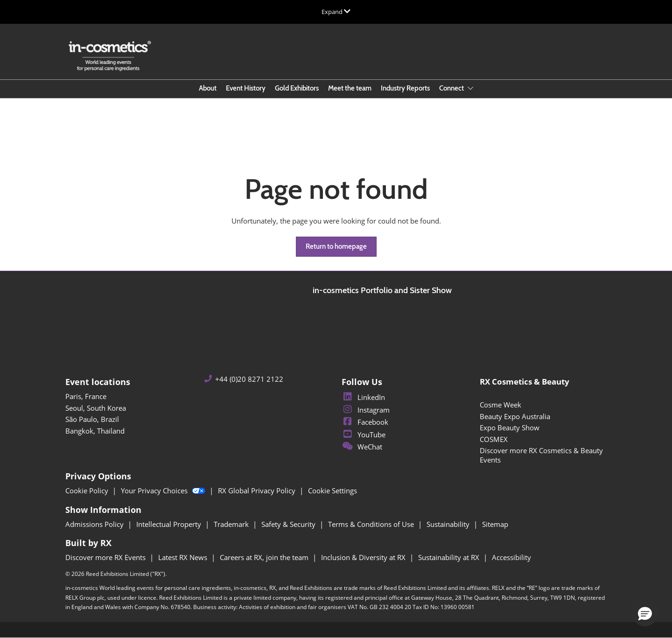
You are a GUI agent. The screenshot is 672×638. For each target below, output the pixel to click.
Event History (246, 88)
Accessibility (511, 557)
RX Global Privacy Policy (258, 491)
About (208, 88)
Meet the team (350, 88)
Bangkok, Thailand (95, 431)
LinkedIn (363, 397)
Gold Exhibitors (297, 88)
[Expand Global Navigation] (336, 12)
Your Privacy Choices (164, 491)
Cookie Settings (332, 491)
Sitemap (495, 524)
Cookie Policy (88, 491)
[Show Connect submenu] (470, 88)
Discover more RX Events (106, 557)
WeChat (362, 447)
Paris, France (86, 396)
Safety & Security (289, 524)
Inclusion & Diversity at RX (364, 557)
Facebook (365, 422)
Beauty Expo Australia (515, 416)
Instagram (366, 410)
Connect (452, 88)
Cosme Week (500, 405)
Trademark (232, 524)
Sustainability (449, 524)
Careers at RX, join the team (265, 557)
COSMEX (494, 439)
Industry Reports (405, 88)
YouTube (364, 435)
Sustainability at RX (450, 557)
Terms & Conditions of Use (372, 524)
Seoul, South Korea (96, 408)
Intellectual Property (170, 524)
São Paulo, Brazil (92, 419)
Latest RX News (184, 557)
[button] (336, 247)
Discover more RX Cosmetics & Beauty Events (541, 455)
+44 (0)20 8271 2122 (249, 379)
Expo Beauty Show (510, 428)
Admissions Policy (95, 524)
